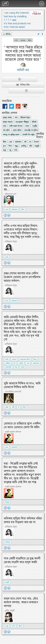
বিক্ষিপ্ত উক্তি (23, 85)
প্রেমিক (21, 363)
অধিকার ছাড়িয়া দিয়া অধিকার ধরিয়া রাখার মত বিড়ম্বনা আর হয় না (23, 520)
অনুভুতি (37, 146)
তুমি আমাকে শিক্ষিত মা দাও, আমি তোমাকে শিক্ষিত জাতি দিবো (22, 385)
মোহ (7, 257)
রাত (16, 367)
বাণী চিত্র (7, 34)
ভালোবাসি (8, 367)
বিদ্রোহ (7, 502)
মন (30, 142)
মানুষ (5, 150)
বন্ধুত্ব (16, 146)
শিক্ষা (10, 146)
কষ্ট (25, 142)
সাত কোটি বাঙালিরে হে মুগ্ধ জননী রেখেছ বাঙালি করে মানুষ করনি (22, 560)
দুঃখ (4, 146)
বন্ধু (10, 150)
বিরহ (35, 359)
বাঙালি (7, 582)
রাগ (14, 363)
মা (18, 407)
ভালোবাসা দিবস (25, 359)
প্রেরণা (23, 367)
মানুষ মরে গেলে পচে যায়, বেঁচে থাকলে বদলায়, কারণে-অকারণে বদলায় (21, 602)
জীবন (30, 40)
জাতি (7, 407)
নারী (30, 146)
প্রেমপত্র (14, 359)
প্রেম (11, 142)
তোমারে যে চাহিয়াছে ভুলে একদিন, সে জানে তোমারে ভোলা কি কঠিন (23, 425)
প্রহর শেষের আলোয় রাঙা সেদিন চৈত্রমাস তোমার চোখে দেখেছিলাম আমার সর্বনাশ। (22, 277)
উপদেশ (36, 142)
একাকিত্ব (23, 146)
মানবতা (23, 40)
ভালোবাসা (18, 142)
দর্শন (16, 40)
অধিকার (8, 542)
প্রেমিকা (8, 363)
